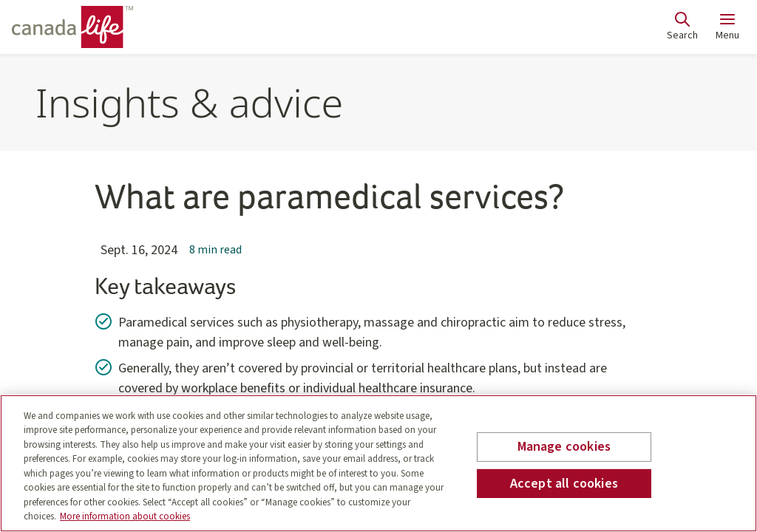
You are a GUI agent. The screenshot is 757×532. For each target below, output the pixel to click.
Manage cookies (564, 447)
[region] (378, 463)
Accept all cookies (564, 483)
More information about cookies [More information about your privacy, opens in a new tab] (125, 516)
